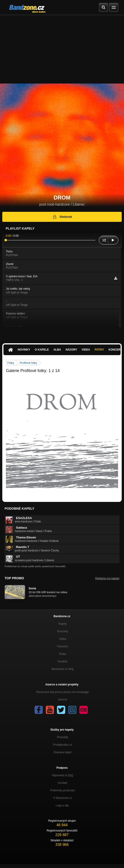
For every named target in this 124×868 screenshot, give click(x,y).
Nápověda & (63, 775)
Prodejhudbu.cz (63, 745)
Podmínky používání (63, 790)
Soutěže (62, 661)
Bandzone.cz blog (63, 669)
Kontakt (63, 783)
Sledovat (62, 217)
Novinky (24, 350)
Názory (71, 350)
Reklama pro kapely (107, 578)
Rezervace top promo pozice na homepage (63, 692)
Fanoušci (63, 646)
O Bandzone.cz (62, 798)
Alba (57, 350)
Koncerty (63, 631)
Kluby (62, 654)
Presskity (63, 737)
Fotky (99, 350)
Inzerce (63, 700)
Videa (86, 350)
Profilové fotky (28, 363)
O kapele (42, 350)
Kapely (63, 624)
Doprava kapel (63, 752)
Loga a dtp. (62, 805)
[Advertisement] (62, 49)
